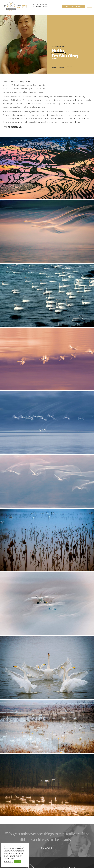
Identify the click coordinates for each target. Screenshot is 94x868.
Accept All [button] (17, 862)
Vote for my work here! (13, 127)
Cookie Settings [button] (9, 862)
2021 (62, 47)
